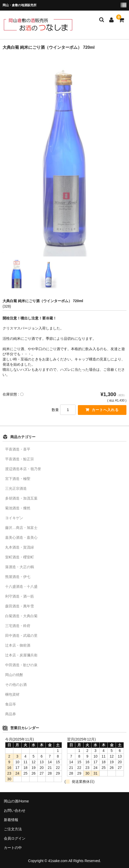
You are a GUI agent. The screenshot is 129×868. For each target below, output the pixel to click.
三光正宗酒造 (16, 488)
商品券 (11, 714)
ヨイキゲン (14, 518)
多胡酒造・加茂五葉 (21, 498)
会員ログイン (15, 838)
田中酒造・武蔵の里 (21, 636)
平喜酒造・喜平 (18, 449)
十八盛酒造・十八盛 (21, 586)
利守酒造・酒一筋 (20, 596)
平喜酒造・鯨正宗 (20, 459)
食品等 (11, 704)
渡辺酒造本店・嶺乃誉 (23, 469)
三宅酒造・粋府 (18, 626)
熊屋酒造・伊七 (18, 577)
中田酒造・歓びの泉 (21, 665)
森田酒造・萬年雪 (20, 606)
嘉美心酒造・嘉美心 (21, 537)
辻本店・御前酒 (18, 645)
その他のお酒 (16, 685)
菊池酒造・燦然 (18, 508)
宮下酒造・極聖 (18, 479)
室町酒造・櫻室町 (20, 557)
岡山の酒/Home (16, 801)
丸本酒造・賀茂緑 (20, 547)
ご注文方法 (13, 829)
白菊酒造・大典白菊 (21, 616)
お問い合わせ (15, 810)
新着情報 (11, 820)
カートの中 (13, 848)
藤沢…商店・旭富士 (21, 528)
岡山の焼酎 (14, 675)
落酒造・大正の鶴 (20, 567)
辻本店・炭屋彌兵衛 (21, 655)
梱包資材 (12, 694)
